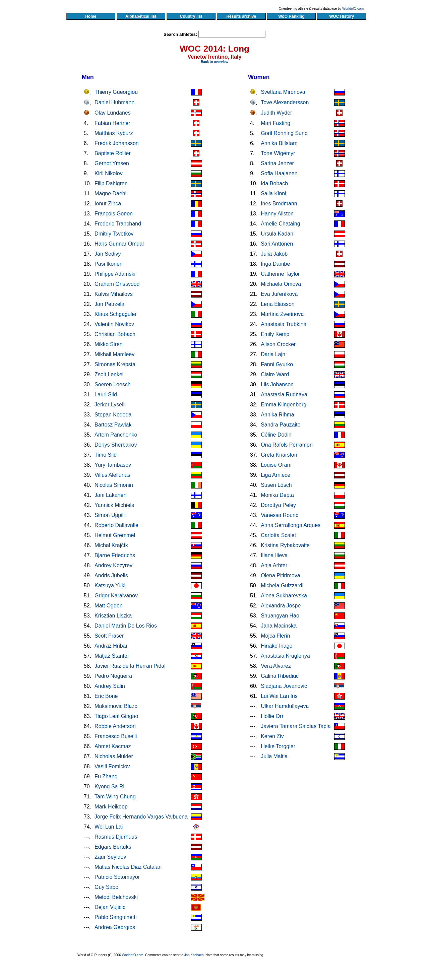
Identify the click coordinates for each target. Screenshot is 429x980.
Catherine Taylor (280, 274)
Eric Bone (106, 696)
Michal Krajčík (111, 545)
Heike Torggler (278, 746)
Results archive (241, 16)
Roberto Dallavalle (116, 525)
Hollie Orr (272, 716)
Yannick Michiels (114, 505)
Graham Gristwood (117, 284)
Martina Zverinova (282, 314)
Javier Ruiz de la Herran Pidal (130, 666)
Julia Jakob (274, 254)
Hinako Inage (277, 646)
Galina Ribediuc (280, 676)
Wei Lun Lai (109, 827)
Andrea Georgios (115, 927)
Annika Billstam (279, 143)
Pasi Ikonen (109, 264)
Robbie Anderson (115, 726)
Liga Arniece (275, 475)
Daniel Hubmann (114, 102)
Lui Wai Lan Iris (279, 696)
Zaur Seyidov (110, 857)
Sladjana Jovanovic (284, 686)
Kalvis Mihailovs (114, 294)
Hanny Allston (277, 214)
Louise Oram (276, 465)
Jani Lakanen (110, 495)
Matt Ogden (109, 606)
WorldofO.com (353, 9)
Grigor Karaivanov (116, 596)
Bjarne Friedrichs (115, 555)
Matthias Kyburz (114, 133)
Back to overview (214, 62)
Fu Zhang (106, 776)
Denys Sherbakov (116, 445)
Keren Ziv (272, 736)
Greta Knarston (279, 455)
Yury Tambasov (113, 465)
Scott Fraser (109, 636)
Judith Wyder (276, 113)
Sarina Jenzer (277, 163)
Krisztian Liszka (113, 616)
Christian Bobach (115, 334)
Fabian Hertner (112, 123)
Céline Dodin (276, 435)
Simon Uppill (110, 515)
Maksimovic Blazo (116, 706)
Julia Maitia (274, 756)
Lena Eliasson (278, 304)
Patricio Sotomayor (117, 877)
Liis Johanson (277, 384)
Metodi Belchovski (116, 897)
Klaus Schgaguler (115, 314)
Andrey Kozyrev (113, 565)
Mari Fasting (275, 123)
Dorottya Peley (278, 505)
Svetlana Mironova (283, 92)
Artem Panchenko (116, 435)
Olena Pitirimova (280, 575)
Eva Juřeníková (279, 294)
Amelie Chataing (280, 224)
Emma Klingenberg (284, 405)
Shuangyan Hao (280, 616)
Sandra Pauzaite (281, 425)
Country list (191, 16)
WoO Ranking (292, 16)
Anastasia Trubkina (284, 324)
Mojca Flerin (275, 636)
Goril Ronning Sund (284, 133)
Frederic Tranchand (118, 224)
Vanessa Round (280, 515)
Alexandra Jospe (281, 606)
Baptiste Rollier (113, 153)
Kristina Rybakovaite (285, 545)
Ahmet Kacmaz (113, 746)
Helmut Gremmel (115, 535)
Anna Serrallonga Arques (291, 525)
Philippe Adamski (115, 274)
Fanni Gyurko (277, 364)
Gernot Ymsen (112, 163)
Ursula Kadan (277, 234)
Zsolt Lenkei (109, 374)
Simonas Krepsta (115, 364)
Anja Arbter (274, 565)
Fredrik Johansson (117, 143)
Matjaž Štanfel (111, 656)
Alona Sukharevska (284, 596)
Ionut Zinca (108, 204)
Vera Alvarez (276, 666)
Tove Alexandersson (285, 102)
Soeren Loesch (113, 384)
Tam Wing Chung (115, 797)
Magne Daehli (111, 193)
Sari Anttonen (277, 244)
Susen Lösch (276, 485)
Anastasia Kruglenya (285, 656)
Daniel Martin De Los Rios (126, 626)
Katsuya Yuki (110, 585)
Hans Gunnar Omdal (119, 244)
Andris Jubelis (111, 575)
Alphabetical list (141, 16)
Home (91, 16)
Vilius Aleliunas (112, 475)
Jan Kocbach (194, 955)
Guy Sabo (106, 887)
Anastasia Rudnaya (284, 395)
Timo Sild (106, 455)
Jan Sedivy (108, 254)
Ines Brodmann (279, 204)
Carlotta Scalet (278, 535)
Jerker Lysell (109, 405)
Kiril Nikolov (109, 173)
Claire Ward (275, 374)
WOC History (341, 16)
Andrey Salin (110, 686)
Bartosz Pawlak (113, 425)
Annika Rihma (278, 415)
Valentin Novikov (114, 324)
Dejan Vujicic (110, 907)
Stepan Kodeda (113, 415)
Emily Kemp (275, 334)
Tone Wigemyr (278, 153)
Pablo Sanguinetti (115, 917)
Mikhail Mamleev (114, 354)
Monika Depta (277, 495)
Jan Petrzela (109, 304)
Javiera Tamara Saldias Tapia (296, 726)
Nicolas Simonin (114, 485)
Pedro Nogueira (113, 676)
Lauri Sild (106, 395)
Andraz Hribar (111, 646)
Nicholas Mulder (114, 756)
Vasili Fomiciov (112, 766)
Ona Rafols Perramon (287, 445)
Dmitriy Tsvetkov (114, 234)
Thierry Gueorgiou (116, 92)
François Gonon (114, 214)
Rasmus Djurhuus (116, 837)
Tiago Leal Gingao (116, 716)
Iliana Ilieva (274, 555)
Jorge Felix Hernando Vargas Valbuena (141, 817)
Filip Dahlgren (111, 183)
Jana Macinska (279, 626)
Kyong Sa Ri (109, 787)
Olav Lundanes (113, 113)
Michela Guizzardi (282, 585)
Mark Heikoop (111, 807)
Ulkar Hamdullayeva (285, 706)
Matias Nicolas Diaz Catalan (128, 867)
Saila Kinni (273, 193)
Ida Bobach (274, 183)
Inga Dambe (275, 264)
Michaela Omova (281, 284)
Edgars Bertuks (113, 847)
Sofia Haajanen (279, 173)
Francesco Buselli (116, 736)
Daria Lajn (273, 354)
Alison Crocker (278, 344)
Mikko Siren (109, 344)
